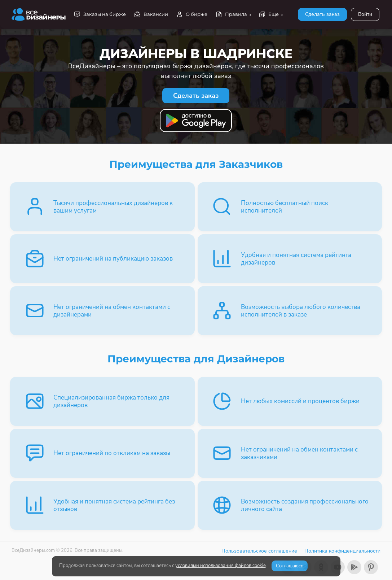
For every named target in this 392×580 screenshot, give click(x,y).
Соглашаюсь (290, 566)
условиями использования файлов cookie (221, 566)
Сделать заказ (322, 14)
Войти (365, 14)
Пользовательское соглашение (259, 551)
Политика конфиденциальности (342, 551)
